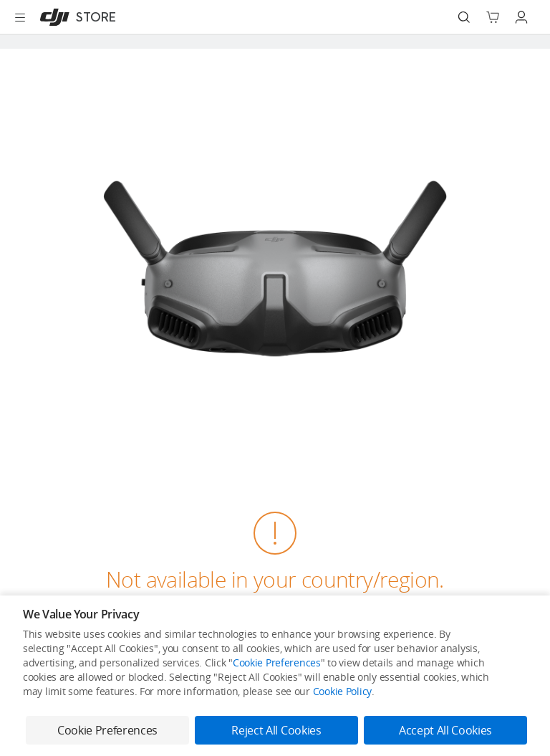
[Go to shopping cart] (493, 17)
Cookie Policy (342, 691)
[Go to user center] (521, 17)
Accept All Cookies (445, 730)
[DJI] (75, 17)
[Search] (464, 17)
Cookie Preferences (277, 662)
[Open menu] (20, 17)
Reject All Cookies (276, 730)
